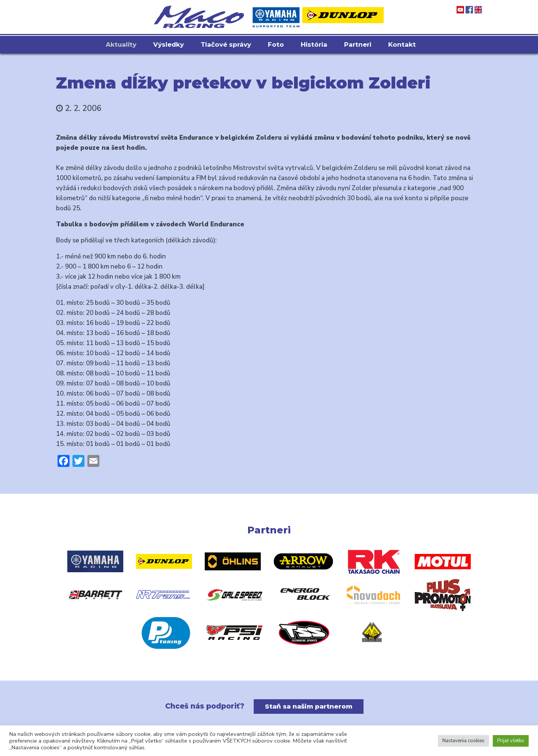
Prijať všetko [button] (511, 741)
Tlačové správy (226, 44)
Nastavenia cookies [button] (463, 741)
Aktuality (121, 44)
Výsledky (168, 44)
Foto (276, 44)
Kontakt (402, 44)
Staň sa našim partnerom (309, 706)
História (314, 44)
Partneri (358, 44)
